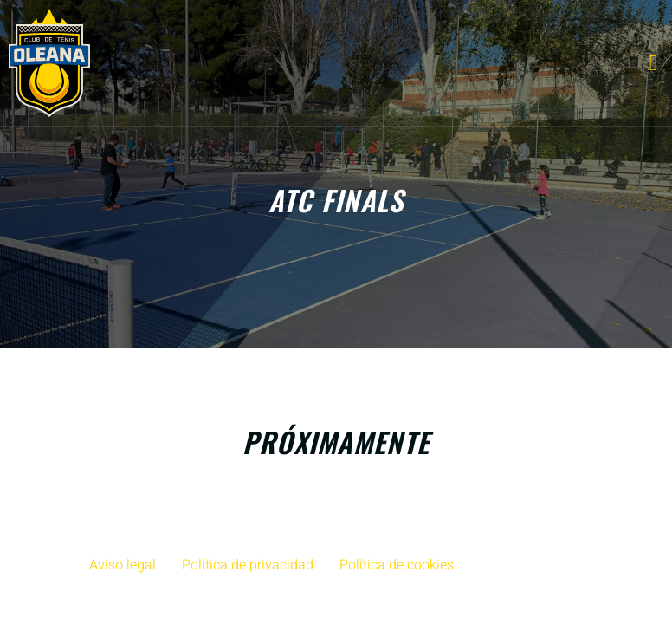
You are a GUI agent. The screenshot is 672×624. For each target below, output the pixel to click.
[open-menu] (654, 63)
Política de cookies (397, 565)
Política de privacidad (248, 565)
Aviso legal (123, 565)
